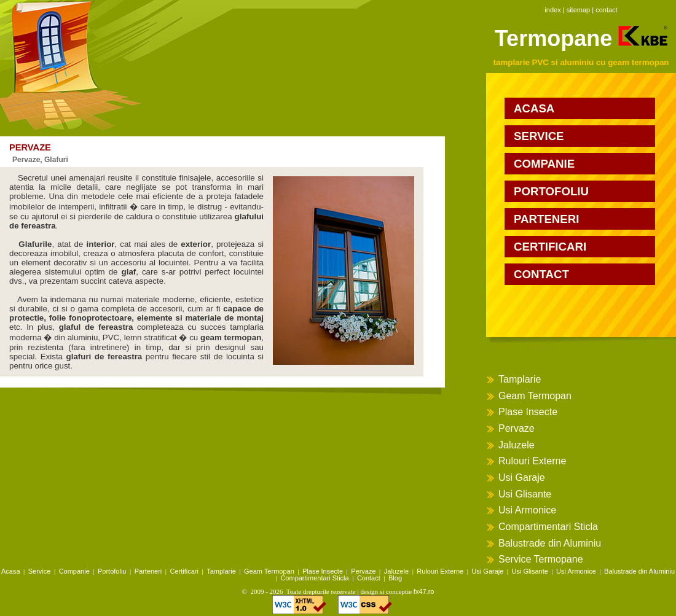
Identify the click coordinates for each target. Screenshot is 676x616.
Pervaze (517, 428)
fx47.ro (424, 591)
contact (606, 10)
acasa (534, 108)
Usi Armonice (527, 510)
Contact (369, 578)
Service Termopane (541, 559)
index (552, 10)
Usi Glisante (525, 494)
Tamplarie (520, 379)
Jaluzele (517, 445)
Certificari (184, 571)
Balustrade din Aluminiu (550, 543)
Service (40, 571)
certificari (550, 247)
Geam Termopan (535, 396)
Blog (395, 578)
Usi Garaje (522, 478)
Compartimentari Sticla (548, 527)
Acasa (11, 571)
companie (544, 164)
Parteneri (148, 571)
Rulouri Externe (532, 461)
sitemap (579, 10)
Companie (74, 571)
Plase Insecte (528, 412)
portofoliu (551, 191)
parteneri (546, 219)
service (539, 136)
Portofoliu (112, 571)
